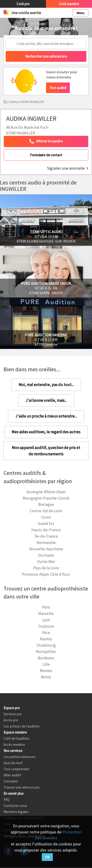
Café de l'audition (16, 738)
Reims (46, 677)
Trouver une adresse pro (22, 787)
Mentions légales (16, 812)
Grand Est (46, 524)
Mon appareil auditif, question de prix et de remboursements (46, 451)
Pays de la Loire (46, 568)
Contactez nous (15, 806)
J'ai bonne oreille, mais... (46, 400)
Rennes (46, 671)
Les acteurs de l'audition (22, 726)
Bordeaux (46, 658)
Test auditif (58, 88)
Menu (80, 13)
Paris (46, 607)
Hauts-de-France (46, 530)
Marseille (46, 614)
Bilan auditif (12, 775)
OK (47, 857)
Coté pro (23, 4)
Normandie (46, 543)
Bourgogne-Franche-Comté (46, 498)
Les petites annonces (20, 757)
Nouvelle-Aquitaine (46, 549)
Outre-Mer (46, 562)
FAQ (6, 800)
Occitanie (46, 555)
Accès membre (14, 745)
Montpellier (46, 652)
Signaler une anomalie (66, 168)
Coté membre (69, 4)
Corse (46, 517)
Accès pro (11, 720)
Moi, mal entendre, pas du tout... (46, 385)
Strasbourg (46, 645)
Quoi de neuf (13, 763)
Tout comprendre (16, 769)
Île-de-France (46, 536)
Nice (46, 633)
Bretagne (46, 504)
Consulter (11, 781)
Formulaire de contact (46, 155)
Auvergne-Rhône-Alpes (46, 492)
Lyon (46, 620)
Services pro (13, 714)
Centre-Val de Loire (46, 511)
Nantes (46, 639)
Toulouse (46, 626)
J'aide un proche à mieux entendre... (46, 416)
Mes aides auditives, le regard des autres (46, 432)
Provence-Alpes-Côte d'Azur (46, 574)
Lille (46, 664)
